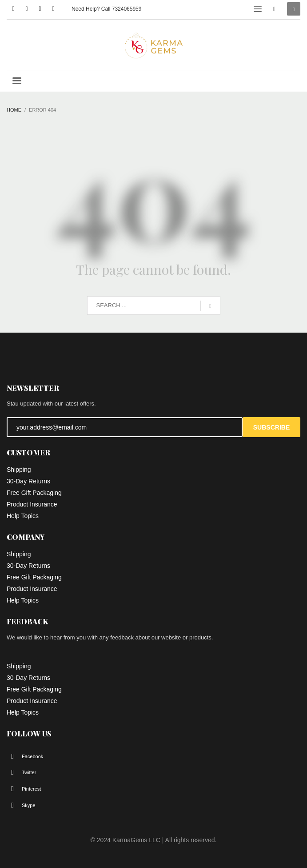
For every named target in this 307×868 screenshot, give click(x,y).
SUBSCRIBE (271, 427)
